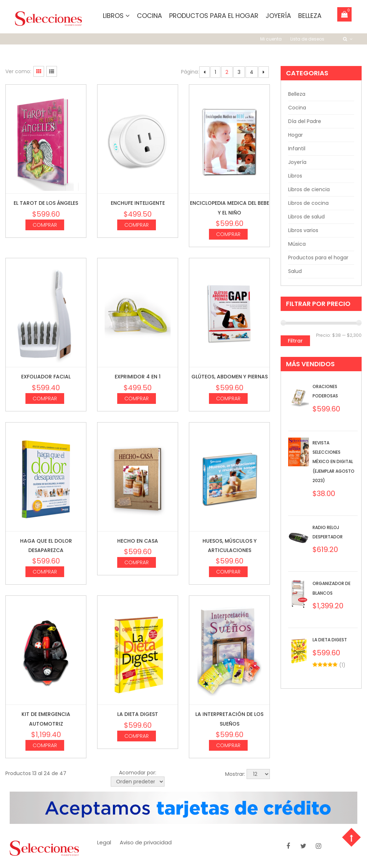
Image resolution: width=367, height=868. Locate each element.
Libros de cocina (308, 203)
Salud (295, 272)
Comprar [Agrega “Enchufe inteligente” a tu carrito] (137, 225)
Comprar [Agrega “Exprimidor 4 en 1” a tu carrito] (137, 398)
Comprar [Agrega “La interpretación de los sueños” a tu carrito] (228, 746)
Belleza (310, 16)
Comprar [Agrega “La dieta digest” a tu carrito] (137, 736)
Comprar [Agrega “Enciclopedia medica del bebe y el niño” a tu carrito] (228, 235)
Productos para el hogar (214, 16)
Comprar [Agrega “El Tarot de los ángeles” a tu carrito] (45, 225)
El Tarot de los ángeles (46, 203)
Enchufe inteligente (138, 203)
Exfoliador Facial (46, 377)
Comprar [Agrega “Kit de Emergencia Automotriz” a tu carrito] (45, 746)
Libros (116, 16)
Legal (104, 843)
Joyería (278, 16)
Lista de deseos (307, 39)
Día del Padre (305, 122)
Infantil (297, 149)
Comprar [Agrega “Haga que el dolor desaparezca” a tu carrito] (45, 572)
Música (297, 244)
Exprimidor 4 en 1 (138, 377)
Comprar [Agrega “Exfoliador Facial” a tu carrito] (45, 398)
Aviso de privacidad (146, 843)
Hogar (295, 135)
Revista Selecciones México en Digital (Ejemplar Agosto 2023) (333, 462)
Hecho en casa (138, 541)
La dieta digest (138, 714)
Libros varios (303, 231)
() (342, 665)
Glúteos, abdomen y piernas (230, 377)
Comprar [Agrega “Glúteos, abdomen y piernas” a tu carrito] (228, 398)
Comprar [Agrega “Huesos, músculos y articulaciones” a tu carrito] (228, 572)
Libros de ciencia (309, 190)
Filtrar (295, 341)
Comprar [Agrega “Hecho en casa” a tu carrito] (137, 563)
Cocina (149, 16)
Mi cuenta (271, 39)
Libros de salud (306, 217)
